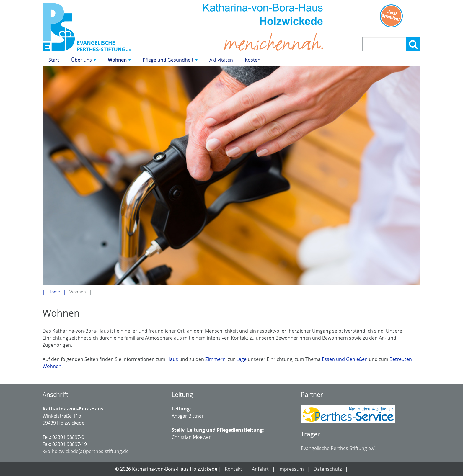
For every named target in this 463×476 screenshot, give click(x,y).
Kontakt (233, 469)
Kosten (253, 60)
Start (54, 60)
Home (54, 292)
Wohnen (120, 61)
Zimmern (215, 359)
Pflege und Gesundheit (171, 61)
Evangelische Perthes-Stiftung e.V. (338, 448)
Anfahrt (260, 469)
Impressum (291, 469)
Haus (172, 359)
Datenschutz (328, 469)
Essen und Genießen (345, 359)
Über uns (84, 61)
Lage (241, 359)
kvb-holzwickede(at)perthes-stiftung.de (86, 451)
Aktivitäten (221, 60)
